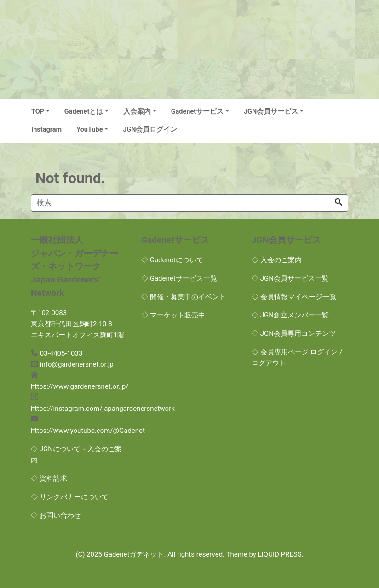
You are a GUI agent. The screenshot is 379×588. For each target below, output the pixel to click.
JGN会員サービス (271, 112)
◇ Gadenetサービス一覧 (179, 278)
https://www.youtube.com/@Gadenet (88, 431)
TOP (38, 112)
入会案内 (137, 112)
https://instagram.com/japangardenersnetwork (103, 409)
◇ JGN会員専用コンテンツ (294, 334)
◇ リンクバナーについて (70, 497)
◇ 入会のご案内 (277, 260)
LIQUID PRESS (280, 554)
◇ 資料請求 (49, 478)
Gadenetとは (84, 112)
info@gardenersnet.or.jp (77, 364)
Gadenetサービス (198, 112)
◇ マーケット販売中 (173, 315)
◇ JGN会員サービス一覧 (290, 278)
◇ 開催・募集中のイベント (184, 297)
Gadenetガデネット (134, 554)
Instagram (46, 130)
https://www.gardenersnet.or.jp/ (80, 386)
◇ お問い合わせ (56, 515)
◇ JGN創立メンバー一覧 (290, 315)
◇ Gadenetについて (172, 260)
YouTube (89, 130)
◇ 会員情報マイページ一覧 (294, 297)
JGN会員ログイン (150, 130)
